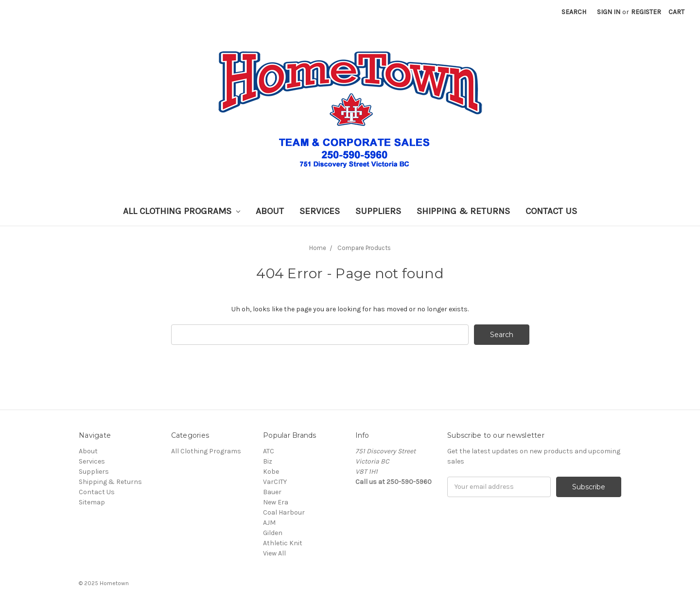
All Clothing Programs (182, 211)
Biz (268, 461)
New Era (276, 502)
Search (574, 12)
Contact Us (551, 211)
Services (320, 211)
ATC (269, 451)
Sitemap (92, 502)
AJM (269, 523)
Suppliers (378, 211)
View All (274, 553)
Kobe (271, 472)
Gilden (273, 533)
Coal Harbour (284, 512)
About (270, 211)
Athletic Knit (283, 543)
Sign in (609, 12)
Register (646, 12)
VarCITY (275, 482)
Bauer (272, 492)
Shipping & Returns (463, 211)
